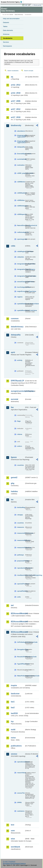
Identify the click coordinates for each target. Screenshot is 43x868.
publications (16, 746)
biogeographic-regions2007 (21, 136)
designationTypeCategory (21, 269)
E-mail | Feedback (9, 862)
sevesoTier (21, 793)
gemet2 (14, 477)
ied (12, 605)
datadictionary (17, 327)
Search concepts (29, 71)
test (12, 825)
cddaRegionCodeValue (21, 251)
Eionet (11, 15)
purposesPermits (21, 561)
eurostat (15, 399)
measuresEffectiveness (21, 533)
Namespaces (7, 46)
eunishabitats (21, 159)
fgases (14, 457)
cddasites (21, 257)
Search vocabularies (13, 71)
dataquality (21, 147)
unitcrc (20, 446)
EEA (12, 2)
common (15, 319)
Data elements (8, 30)
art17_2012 (16, 109)
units (19, 597)
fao (12, 407)
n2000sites (21, 200)
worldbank (15, 847)
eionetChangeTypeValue (21, 282)
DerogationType (21, 649)
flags (19, 421)
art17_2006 (16, 101)
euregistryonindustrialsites (18, 391)
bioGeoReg (21, 507)
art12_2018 (16, 93)
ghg (13, 483)
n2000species (21, 214)
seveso (14, 754)
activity (20, 360)
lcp (12, 721)
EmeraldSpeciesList (21, 154)
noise (13, 738)
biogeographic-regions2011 (21, 142)
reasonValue (21, 773)
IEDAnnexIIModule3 (18, 622)
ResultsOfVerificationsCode (21, 657)
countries (21, 465)
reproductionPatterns (21, 568)
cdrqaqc (20, 515)
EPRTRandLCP (17, 381)
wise (13, 839)
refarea (20, 434)
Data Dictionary (19, 15)
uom (13, 831)
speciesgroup (21, 239)
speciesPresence (21, 584)
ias (12, 500)
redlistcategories (21, 232)
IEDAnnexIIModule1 (18, 613)
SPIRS (19, 802)
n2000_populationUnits (21, 173)
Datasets (6, 22)
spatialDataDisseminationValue (21, 304)
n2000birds (21, 182)
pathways (21, 555)
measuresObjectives (21, 548)
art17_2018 (16, 117)
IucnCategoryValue (21, 287)
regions (20, 297)
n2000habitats (21, 193)
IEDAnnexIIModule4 (18, 632)
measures (21, 527)
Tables (5, 26)
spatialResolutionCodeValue (21, 310)
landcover (15, 694)
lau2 (13, 708)
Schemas (6, 34)
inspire (14, 685)
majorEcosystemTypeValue (21, 291)
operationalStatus (21, 762)
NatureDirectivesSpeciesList (21, 225)
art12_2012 (16, 85)
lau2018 (14, 713)
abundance (21, 131)
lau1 (13, 702)
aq (12, 77)
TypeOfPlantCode (21, 664)
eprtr (13, 352)
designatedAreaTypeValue (21, 264)
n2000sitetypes (21, 206)
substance (21, 811)
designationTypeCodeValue (21, 276)
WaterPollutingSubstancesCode (21, 676)
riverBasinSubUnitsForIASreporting (21, 575)
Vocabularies (8, 38)
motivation (21, 165)
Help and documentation (11, 19)
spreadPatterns (21, 591)
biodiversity (16, 125)
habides (14, 491)
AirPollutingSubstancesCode (21, 642)
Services (6, 42)
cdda (13, 246)
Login (26, 5)
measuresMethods (21, 540)
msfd (13, 730)
